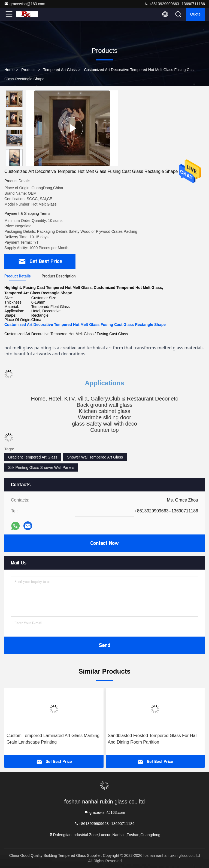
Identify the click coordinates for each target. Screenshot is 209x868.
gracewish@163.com (25, 4)
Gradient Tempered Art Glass (33, 457)
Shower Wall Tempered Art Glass (95, 457)
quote (195, 14)
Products (29, 70)
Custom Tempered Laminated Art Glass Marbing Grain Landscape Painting (53, 739)
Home (9, 70)
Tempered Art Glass (60, 70)
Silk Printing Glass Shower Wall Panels (41, 467)
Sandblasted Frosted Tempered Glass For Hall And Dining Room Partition (153, 739)
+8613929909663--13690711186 (174, 4)
